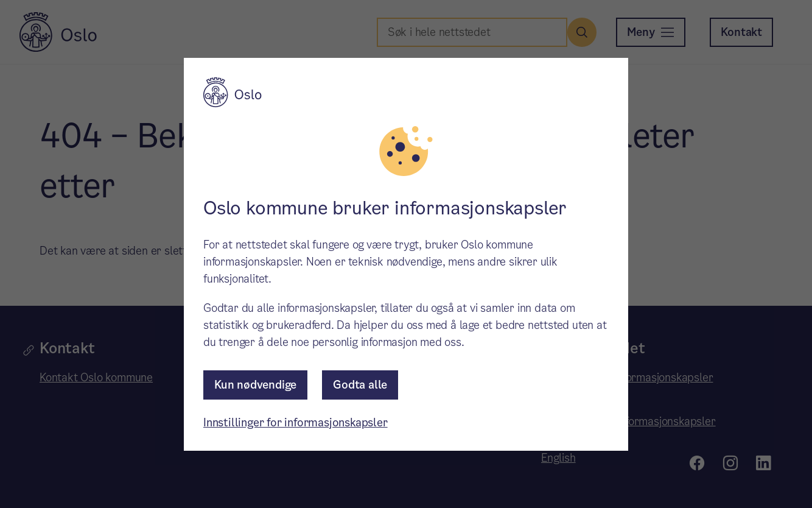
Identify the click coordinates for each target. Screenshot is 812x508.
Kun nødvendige (255, 385)
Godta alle (360, 385)
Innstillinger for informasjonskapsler (296, 422)
